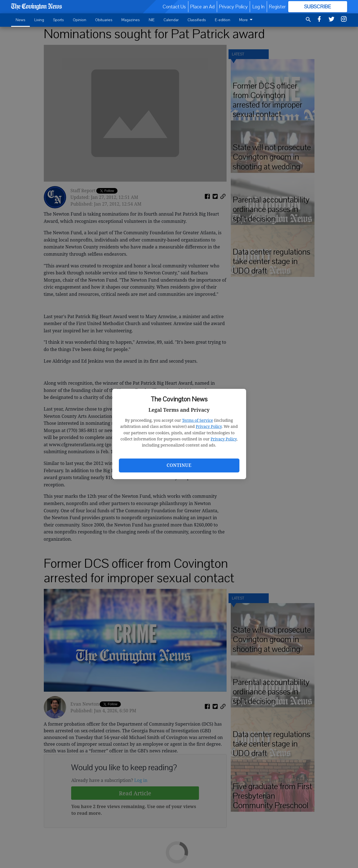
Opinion (80, 20)
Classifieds (197, 20)
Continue (179, 465)
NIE (152, 20)
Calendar (171, 20)
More (247, 20)
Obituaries (104, 20)
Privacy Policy (209, 426)
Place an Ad (202, 7)
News (21, 20)
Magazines (131, 20)
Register (277, 7)
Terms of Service (197, 420)
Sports (58, 20)
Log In (258, 7)
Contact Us (174, 7)
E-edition (223, 20)
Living (39, 20)
